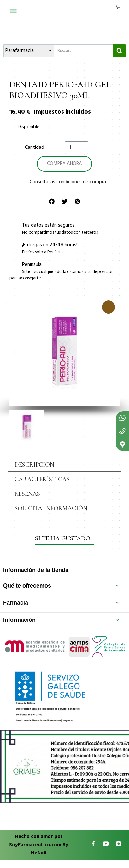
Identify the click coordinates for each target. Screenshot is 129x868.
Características (42, 479)
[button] (14, 351)
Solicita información (51, 508)
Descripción (34, 465)
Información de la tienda (36, 570)
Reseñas (27, 494)
